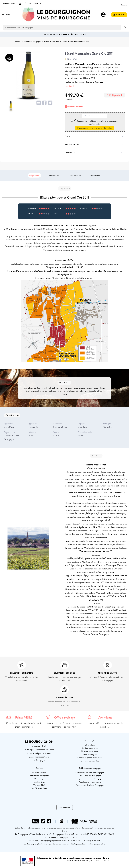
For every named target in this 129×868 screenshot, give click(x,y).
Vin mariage (39, 779)
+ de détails (69, 86)
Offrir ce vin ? (95, 153)
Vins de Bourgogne (100, 634)
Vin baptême (39, 782)
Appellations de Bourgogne (90, 782)
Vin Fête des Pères (39, 788)
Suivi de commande (90, 748)
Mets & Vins (54, 175)
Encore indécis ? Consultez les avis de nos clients (105, 725)
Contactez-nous (65, 807)
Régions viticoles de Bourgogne (90, 779)
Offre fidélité (90, 745)
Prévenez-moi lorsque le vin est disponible (95, 128)
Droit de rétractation (90, 751)
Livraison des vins (39, 772)
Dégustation (34, 175)
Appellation (95, 175)
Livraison (95, 136)
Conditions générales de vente (90, 758)
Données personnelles (90, 761)
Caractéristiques (75, 175)
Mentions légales (90, 754)
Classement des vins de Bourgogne (90, 772)
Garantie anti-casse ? (95, 144)
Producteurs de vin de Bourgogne (90, 785)
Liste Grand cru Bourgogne (90, 776)
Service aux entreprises (39, 776)
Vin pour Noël (39, 785)
